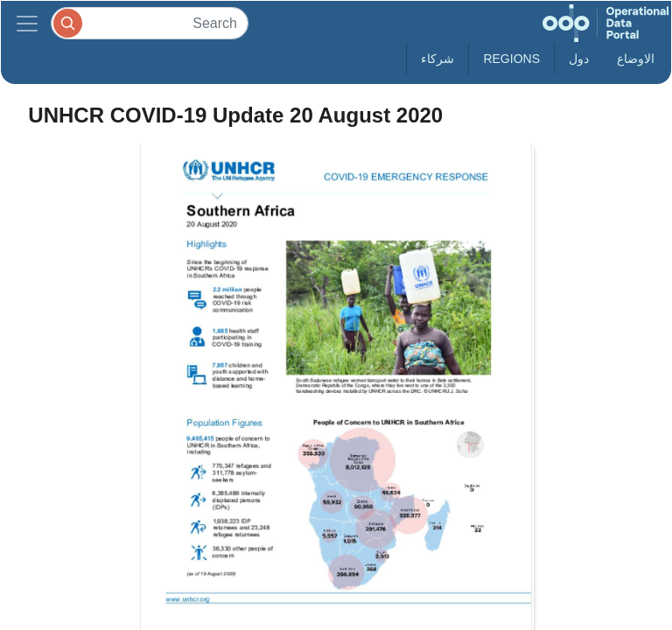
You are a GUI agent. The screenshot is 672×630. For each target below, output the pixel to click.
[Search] (150, 23)
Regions (511, 59)
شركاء (437, 59)
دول (579, 59)
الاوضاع (636, 59)
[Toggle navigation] (27, 23)
